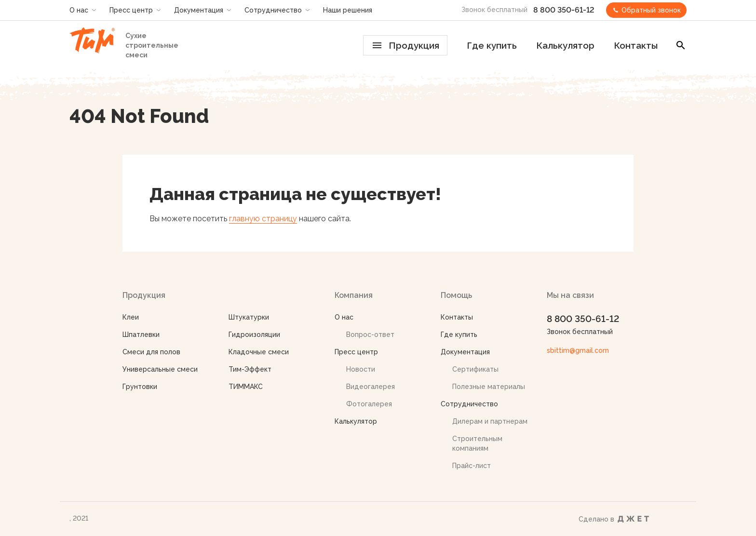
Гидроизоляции (254, 335)
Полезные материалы (489, 387)
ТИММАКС (246, 387)
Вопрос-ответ (370, 335)
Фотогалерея (369, 404)
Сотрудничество (273, 10)
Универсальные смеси (160, 369)
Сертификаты (475, 369)
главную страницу (263, 219)
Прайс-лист (472, 466)
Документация (199, 10)
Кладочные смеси (259, 352)
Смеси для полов (151, 352)
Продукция (406, 45)
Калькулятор (565, 45)
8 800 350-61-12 (564, 10)
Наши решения (348, 10)
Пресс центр (131, 10)
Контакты (636, 45)
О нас (79, 10)
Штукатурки (249, 317)
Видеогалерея (371, 387)
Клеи (131, 317)
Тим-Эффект (250, 369)
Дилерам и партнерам (490, 421)
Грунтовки (140, 387)
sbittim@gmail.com (578, 350)
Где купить (492, 45)
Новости (361, 369)
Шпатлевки (141, 335)
